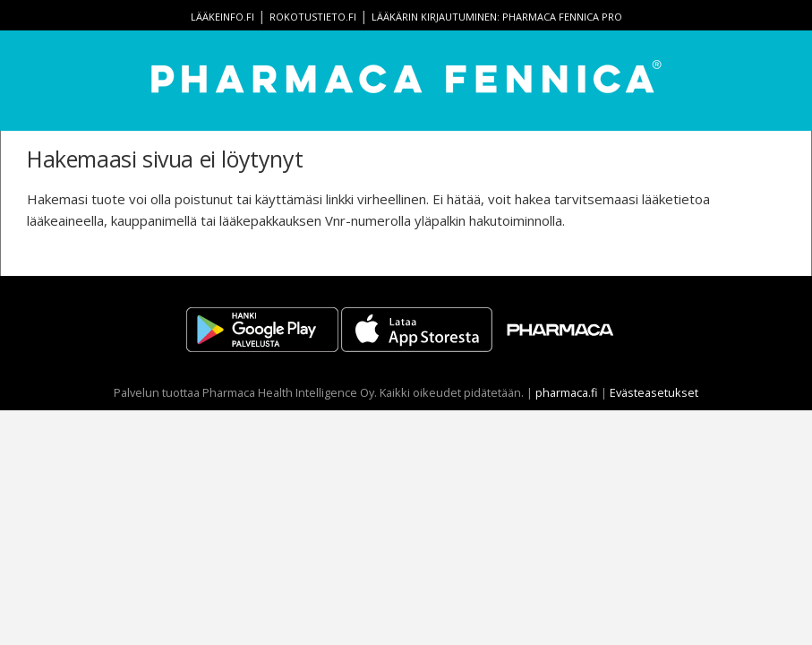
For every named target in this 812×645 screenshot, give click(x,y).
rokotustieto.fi (313, 17)
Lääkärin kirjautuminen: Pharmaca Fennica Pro (497, 17)
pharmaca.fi (567, 392)
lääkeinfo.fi (222, 17)
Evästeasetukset (654, 392)
